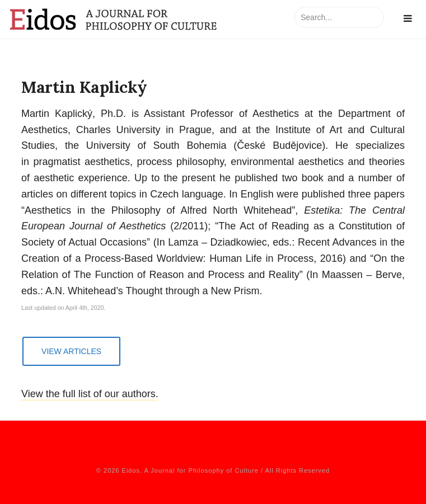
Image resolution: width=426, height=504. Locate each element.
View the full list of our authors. (90, 394)
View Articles (71, 351)
